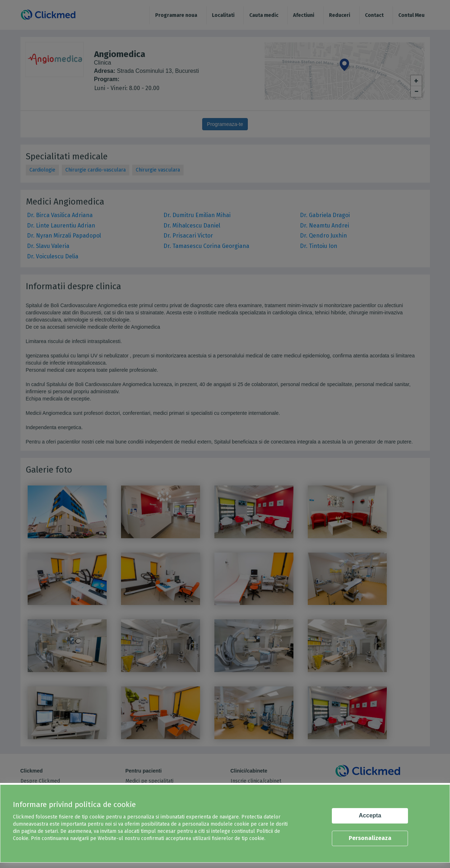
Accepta (370, 815)
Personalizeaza (370, 838)
